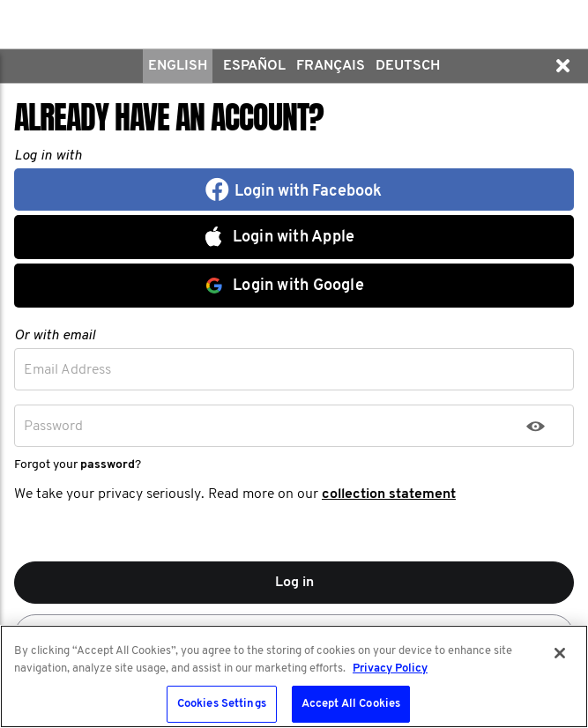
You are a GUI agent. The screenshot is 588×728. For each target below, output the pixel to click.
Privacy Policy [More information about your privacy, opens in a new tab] (390, 669)
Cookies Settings (222, 704)
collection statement (389, 494)
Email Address (67, 370)
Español (254, 66)
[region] (294, 676)
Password (53, 427)
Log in (294, 583)
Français (331, 66)
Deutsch (408, 66)
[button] (562, 66)
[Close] (560, 653)
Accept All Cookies (351, 704)
